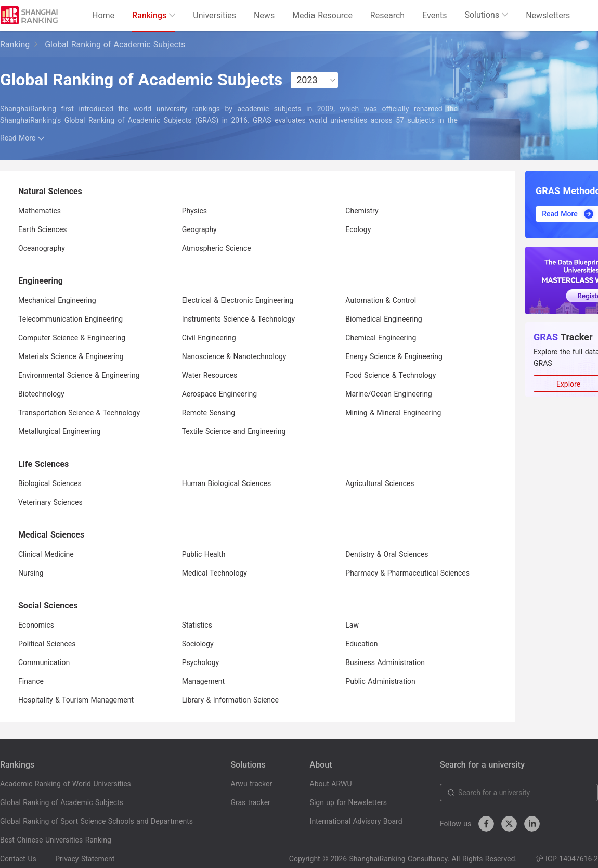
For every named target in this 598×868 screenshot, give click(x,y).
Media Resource (322, 15)
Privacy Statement (85, 859)
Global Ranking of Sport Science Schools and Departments (96, 821)
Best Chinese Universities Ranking (56, 840)
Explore (568, 384)
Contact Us (18, 859)
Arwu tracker (251, 784)
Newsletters (548, 15)
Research (387, 15)
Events (434, 15)
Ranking (15, 44)
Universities (214, 15)
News (264, 15)
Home (103, 15)
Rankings (154, 15)
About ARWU (331, 784)
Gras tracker (250, 802)
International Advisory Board (356, 821)
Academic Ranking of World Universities (66, 784)
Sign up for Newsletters (348, 802)
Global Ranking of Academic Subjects (62, 802)
